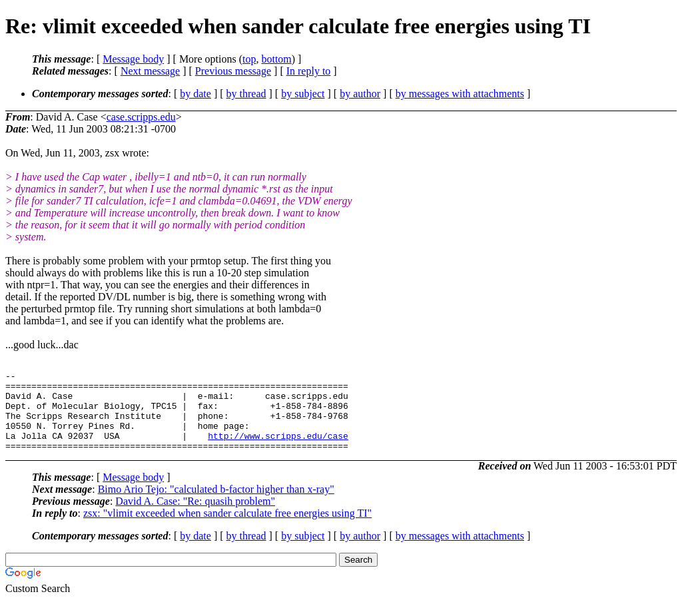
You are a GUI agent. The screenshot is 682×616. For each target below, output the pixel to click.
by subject (303, 94)
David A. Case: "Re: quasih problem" (195, 517)
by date (195, 94)
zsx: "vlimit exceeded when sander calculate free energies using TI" (227, 529)
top (249, 59)
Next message (150, 71)
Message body (133, 59)
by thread (246, 94)
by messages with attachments (460, 94)
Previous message (233, 71)
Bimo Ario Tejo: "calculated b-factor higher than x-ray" (216, 505)
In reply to (309, 71)
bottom (276, 59)
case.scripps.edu (141, 117)
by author (360, 94)
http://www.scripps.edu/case (278, 450)
